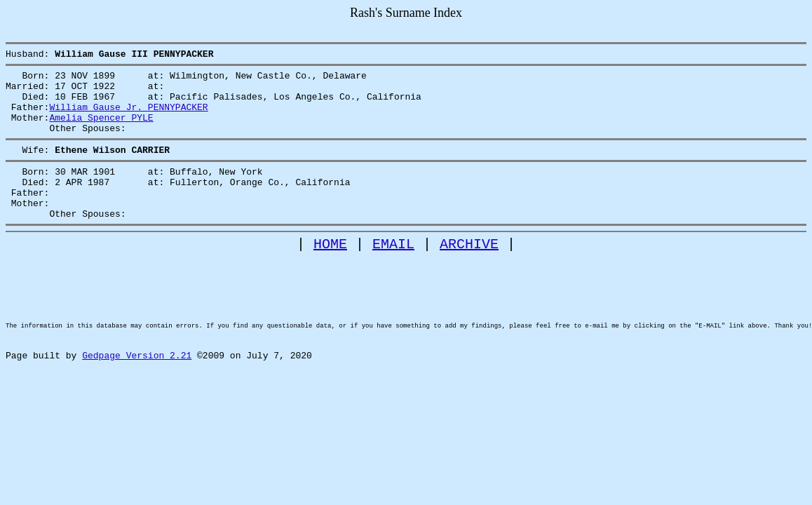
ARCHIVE (469, 273)
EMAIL (393, 273)
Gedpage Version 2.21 (137, 408)
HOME (330, 273)
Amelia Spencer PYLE (101, 130)
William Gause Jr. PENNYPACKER (128, 117)
